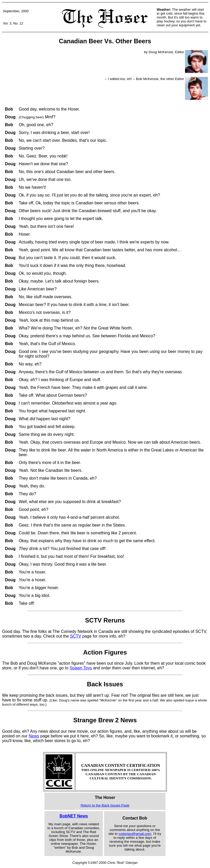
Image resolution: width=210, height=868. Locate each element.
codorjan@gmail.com (135, 834)
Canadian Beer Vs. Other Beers (105, 41)
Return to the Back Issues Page (105, 805)
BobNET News (74, 816)
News (34, 736)
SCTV (76, 636)
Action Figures (105, 652)
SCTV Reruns (105, 620)
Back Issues (105, 684)
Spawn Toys (81, 668)
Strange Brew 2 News (105, 720)
